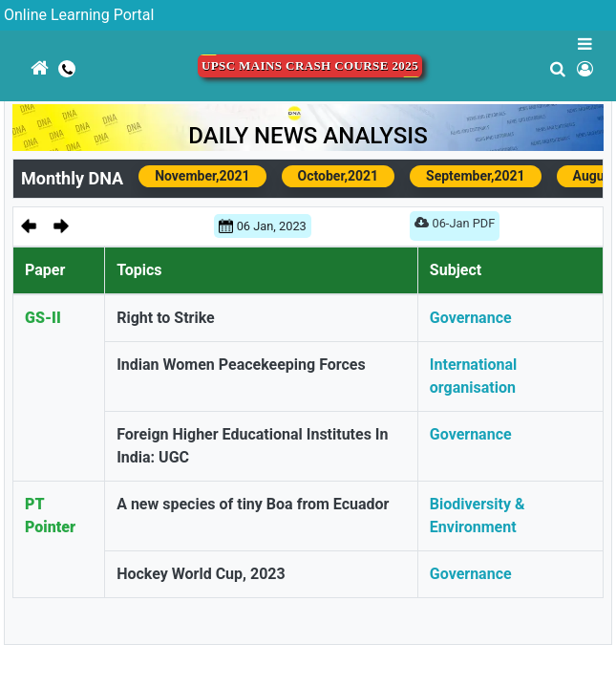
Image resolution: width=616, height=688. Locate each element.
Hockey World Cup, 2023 (201, 574)
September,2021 (476, 176)
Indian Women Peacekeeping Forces (241, 365)
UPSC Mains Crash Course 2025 (310, 66)
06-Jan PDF (455, 227)
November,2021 (202, 176)
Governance (471, 318)
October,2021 (338, 176)
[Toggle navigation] (12, 118)
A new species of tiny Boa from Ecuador (253, 504)
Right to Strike (166, 318)
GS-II (43, 318)
